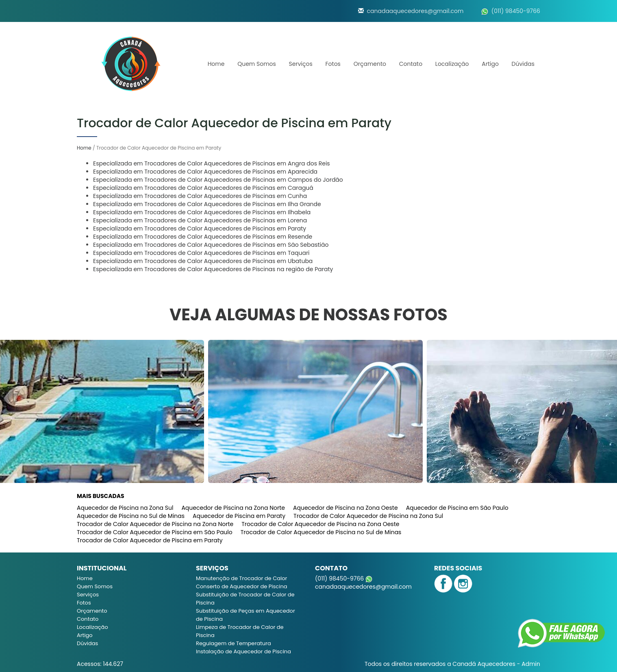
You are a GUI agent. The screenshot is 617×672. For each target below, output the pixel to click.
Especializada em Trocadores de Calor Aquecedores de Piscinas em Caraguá (203, 188)
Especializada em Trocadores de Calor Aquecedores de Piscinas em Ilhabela (202, 212)
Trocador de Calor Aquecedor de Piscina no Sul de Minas (321, 532)
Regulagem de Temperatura (234, 643)
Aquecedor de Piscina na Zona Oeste (345, 508)
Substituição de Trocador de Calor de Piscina (245, 599)
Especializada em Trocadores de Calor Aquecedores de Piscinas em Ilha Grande (207, 204)
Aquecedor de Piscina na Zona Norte (233, 508)
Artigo (490, 64)
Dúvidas (523, 64)
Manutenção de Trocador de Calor (241, 578)
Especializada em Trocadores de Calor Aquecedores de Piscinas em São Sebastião (211, 245)
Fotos (333, 64)
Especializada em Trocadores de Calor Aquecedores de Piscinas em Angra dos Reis (212, 163)
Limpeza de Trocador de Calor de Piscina (240, 631)
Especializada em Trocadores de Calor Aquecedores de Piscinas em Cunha (200, 196)
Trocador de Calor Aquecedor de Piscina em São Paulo (155, 532)
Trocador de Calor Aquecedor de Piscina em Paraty (150, 540)
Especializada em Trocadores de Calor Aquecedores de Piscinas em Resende (203, 237)
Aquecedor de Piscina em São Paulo (457, 508)
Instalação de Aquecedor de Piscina (243, 651)
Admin (531, 664)
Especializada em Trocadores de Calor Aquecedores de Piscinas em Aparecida (205, 172)
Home (216, 64)
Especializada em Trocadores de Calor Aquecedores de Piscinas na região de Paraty (213, 269)
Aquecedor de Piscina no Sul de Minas (131, 516)
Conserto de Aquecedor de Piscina (242, 586)
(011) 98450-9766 (516, 11)
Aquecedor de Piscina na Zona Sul (125, 508)
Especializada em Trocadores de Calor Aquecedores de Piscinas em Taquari (201, 253)
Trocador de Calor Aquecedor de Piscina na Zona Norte (155, 524)
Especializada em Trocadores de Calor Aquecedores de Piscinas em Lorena (200, 220)
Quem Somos (257, 64)
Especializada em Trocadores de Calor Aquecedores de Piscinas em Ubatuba (203, 261)
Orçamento (370, 64)
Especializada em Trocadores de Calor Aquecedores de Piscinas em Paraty (200, 228)
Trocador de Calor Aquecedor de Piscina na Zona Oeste (320, 524)
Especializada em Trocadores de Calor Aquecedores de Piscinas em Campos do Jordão (218, 180)
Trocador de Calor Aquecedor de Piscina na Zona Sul (368, 516)
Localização (452, 64)
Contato (411, 64)
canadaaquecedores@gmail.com (415, 11)
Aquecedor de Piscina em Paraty (239, 516)
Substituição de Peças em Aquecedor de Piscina (245, 615)
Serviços (301, 64)
